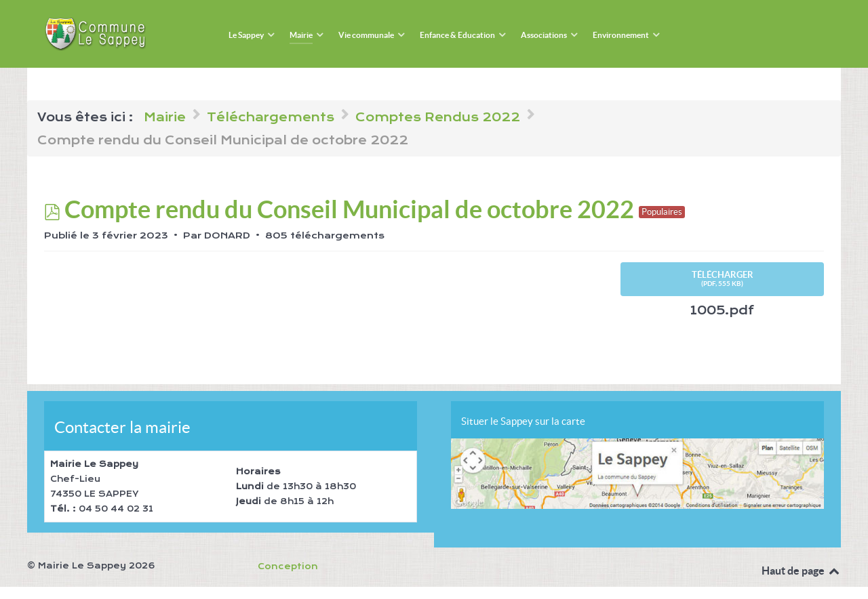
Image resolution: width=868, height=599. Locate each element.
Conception (288, 566)
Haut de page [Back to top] (801, 571)
